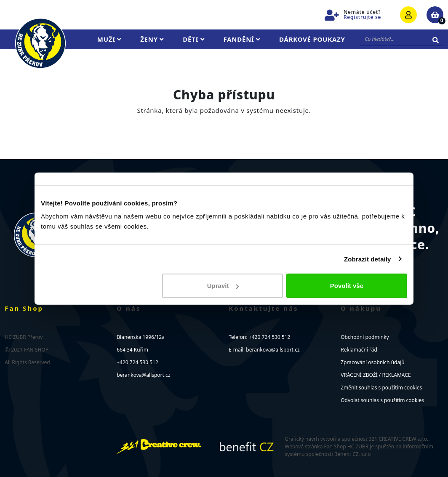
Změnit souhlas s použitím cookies (381, 388)
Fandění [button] (242, 39)
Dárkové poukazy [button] (312, 39)
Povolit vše (347, 286)
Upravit (223, 286)
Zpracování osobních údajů (372, 362)
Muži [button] (109, 39)
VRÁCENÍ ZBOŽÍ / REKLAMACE (376, 375)
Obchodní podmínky (365, 337)
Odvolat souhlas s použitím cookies (382, 400)
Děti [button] (193, 39)
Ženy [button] (152, 39)
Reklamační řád (359, 350)
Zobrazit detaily (368, 259)
